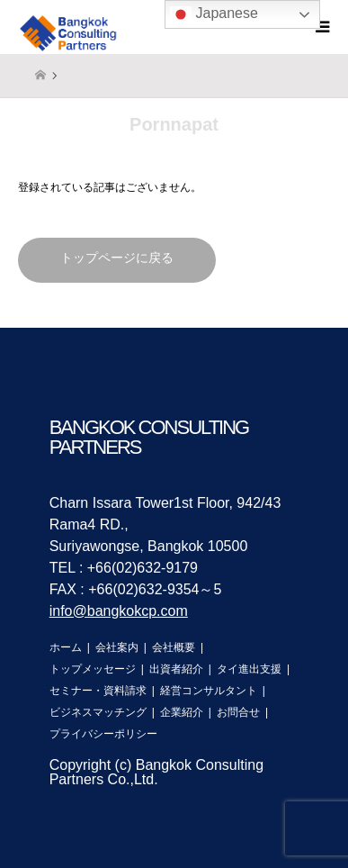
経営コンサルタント (209, 691)
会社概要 (174, 647)
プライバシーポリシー (103, 734)
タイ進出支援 (249, 669)
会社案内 (117, 647)
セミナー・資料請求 (98, 691)
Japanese (214, 14)
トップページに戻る (117, 258)
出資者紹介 (176, 669)
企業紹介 (182, 712)
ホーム (66, 647)
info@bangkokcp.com (119, 611)
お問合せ (238, 712)
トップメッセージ (93, 669)
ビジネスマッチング (98, 712)
